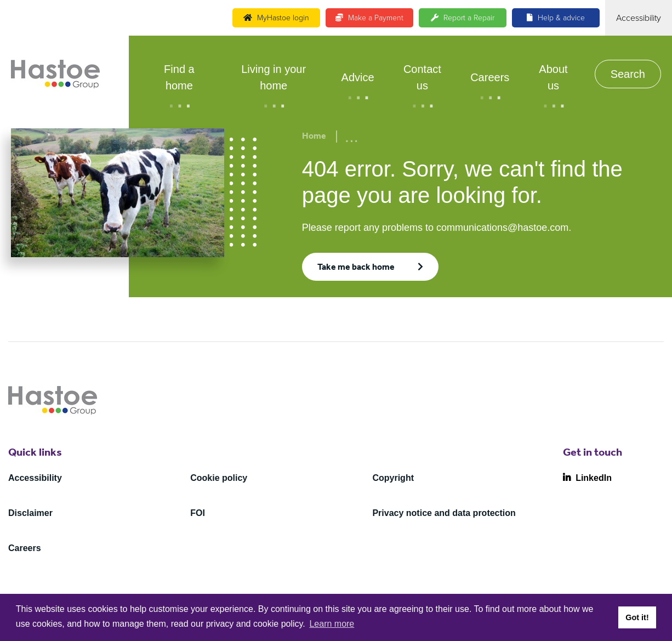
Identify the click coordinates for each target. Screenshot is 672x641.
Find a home (179, 77)
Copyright (393, 478)
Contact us (422, 77)
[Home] (55, 74)
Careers (490, 77)
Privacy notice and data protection (444, 513)
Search (628, 74)
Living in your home (274, 77)
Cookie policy (219, 478)
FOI (198, 513)
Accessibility (35, 478)
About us (553, 77)
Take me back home (356, 268)
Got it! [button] (637, 617)
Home (314, 137)
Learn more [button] (332, 624)
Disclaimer (30, 513)
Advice (358, 77)
